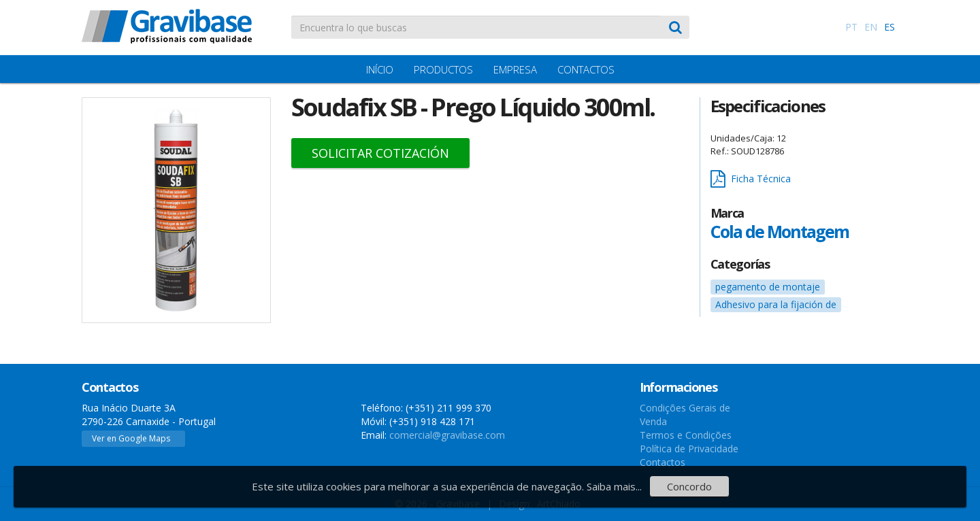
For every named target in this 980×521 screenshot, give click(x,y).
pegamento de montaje (768, 287)
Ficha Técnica (751, 179)
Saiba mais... (614, 486)
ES (889, 27)
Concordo (689, 486)
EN (871, 27)
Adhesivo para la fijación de (776, 304)
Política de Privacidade (689, 449)
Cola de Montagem (780, 231)
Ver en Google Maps (131, 438)
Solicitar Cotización (380, 153)
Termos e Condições (686, 435)
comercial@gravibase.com (447, 435)
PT (851, 27)
